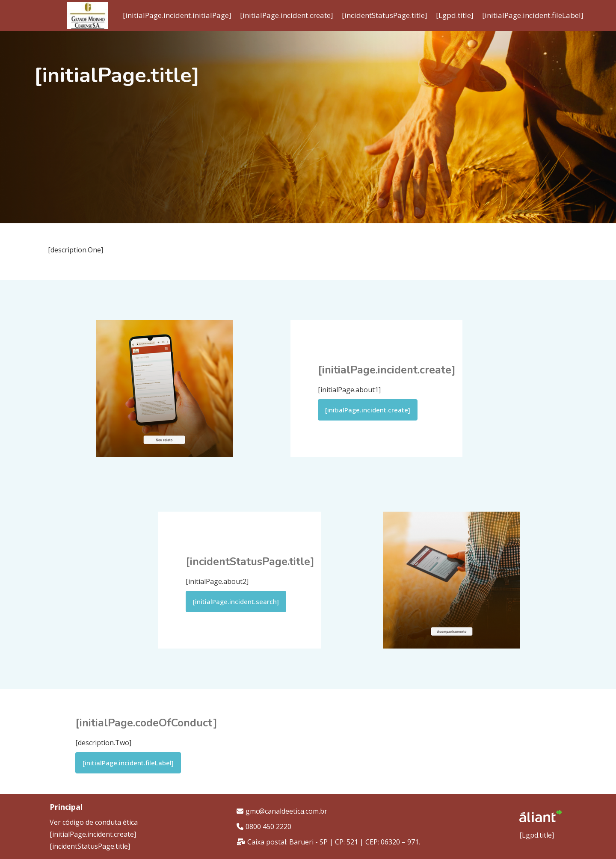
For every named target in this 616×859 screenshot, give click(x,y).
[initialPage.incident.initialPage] (177, 15)
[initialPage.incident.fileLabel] (533, 15)
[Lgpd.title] (455, 15)
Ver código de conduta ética (94, 822)
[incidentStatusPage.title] (385, 15)
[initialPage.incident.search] (236, 601)
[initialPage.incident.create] (287, 15)
